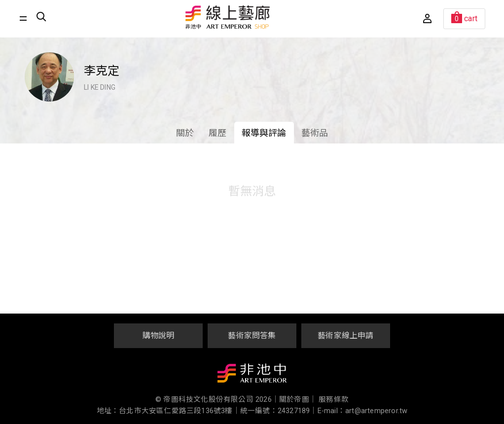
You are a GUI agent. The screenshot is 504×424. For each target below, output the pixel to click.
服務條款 (334, 400)
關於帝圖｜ (298, 400)
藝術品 (315, 133)
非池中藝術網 (252, 375)
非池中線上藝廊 (228, 17)
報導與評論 (264, 133)
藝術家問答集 (252, 336)
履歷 (217, 133)
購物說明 (159, 336)
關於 (185, 133)
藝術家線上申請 (345, 336)
